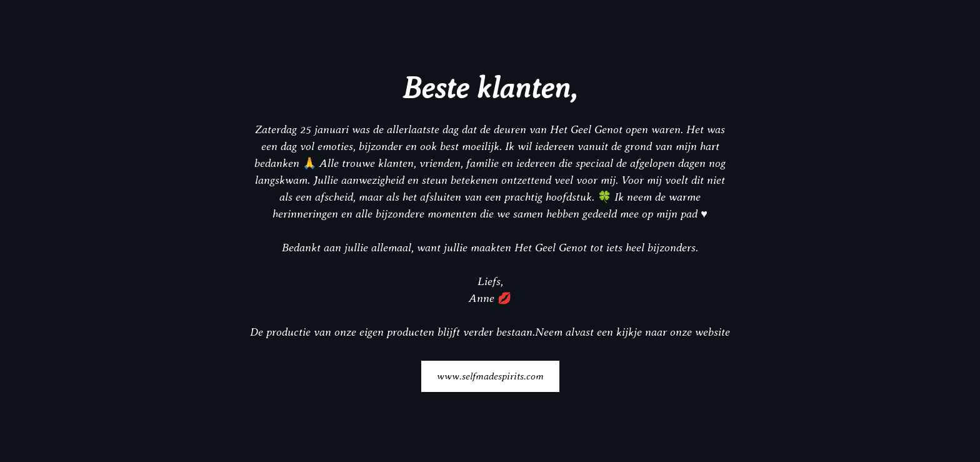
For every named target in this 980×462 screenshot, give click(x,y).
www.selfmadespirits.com (490, 376)
